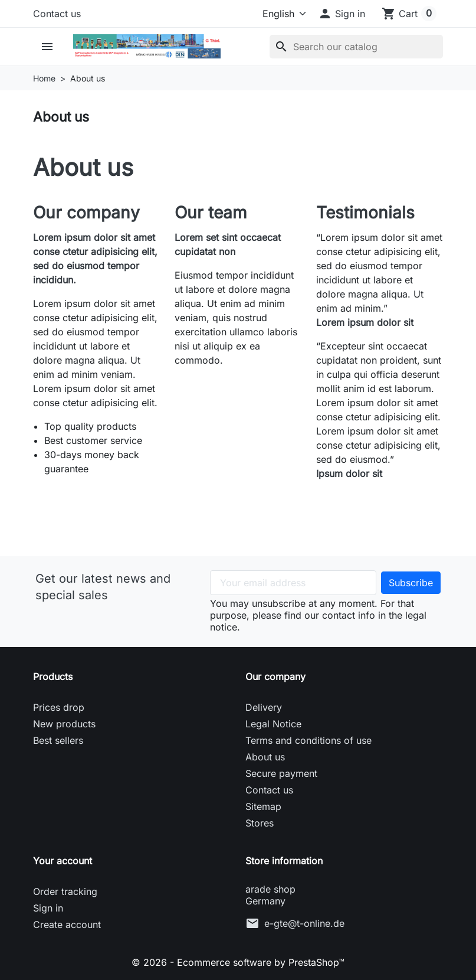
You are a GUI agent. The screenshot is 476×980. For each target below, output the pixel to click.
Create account (67, 925)
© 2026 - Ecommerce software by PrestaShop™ (238, 962)
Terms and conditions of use (308, 740)
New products (64, 724)
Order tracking (65, 891)
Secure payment (281, 773)
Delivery (264, 707)
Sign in (48, 908)
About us (265, 757)
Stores (260, 823)
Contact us (57, 14)
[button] (342, 14)
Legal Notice (273, 724)
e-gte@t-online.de (304, 923)
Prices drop (59, 707)
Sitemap (263, 806)
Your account (63, 861)
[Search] (356, 47)
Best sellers (58, 740)
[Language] (280, 14)
